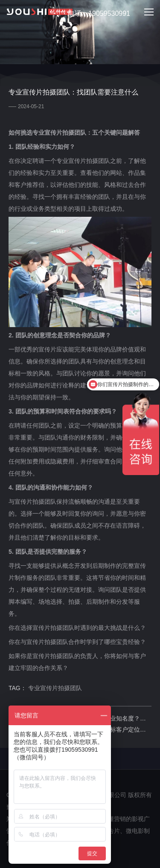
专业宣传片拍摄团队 (55, 688)
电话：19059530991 (94, 14)
